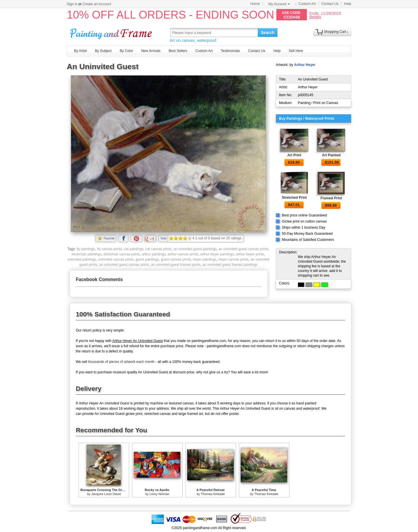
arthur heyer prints (250, 254)
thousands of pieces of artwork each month (121, 362)
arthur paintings (154, 254)
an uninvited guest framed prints (176, 265)
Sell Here (296, 51)
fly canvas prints (109, 249)
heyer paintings (205, 259)
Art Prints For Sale (112, 32)
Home (255, 4)
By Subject (103, 51)
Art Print (294, 155)
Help (348, 4)
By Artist (80, 51)
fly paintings (86, 249)
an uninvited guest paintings (195, 249)
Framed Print (331, 198)
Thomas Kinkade (213, 494)
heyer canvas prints (233, 259)
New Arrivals (151, 51)
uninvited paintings (82, 259)
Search (268, 33)
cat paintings (134, 249)
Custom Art (307, 4)
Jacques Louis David (106, 494)
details (315, 17)
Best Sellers (178, 51)
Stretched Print (294, 198)
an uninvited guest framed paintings (230, 265)
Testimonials (230, 51)
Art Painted (331, 155)
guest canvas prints (176, 259)
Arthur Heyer (305, 65)
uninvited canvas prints (116, 259)
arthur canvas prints (183, 254)
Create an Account (97, 4)
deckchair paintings (87, 254)
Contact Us (330, 4)
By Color (126, 51)
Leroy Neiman (159, 494)
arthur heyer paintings (217, 254)
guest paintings (147, 259)
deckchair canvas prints (121, 254)
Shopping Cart (335, 32)
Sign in (72, 4)
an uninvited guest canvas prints (243, 249)
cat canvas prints (158, 249)
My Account (279, 4)
